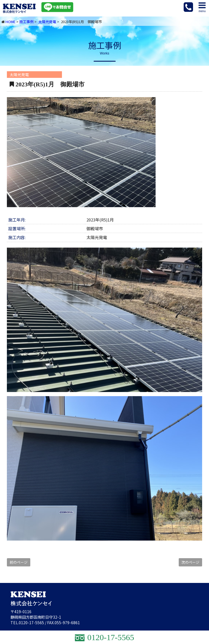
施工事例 (26, 22)
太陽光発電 (47, 22)
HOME (10, 22)
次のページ (190, 562)
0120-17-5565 (31, 623)
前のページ (19, 562)
